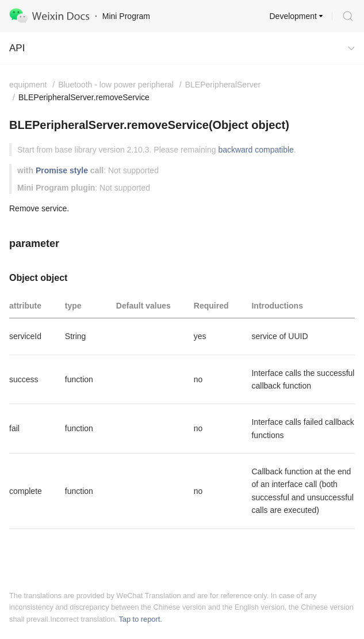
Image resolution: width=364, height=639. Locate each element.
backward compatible (256, 150)
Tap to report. (140, 619)
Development (294, 16)
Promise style (62, 170)
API (17, 48)
